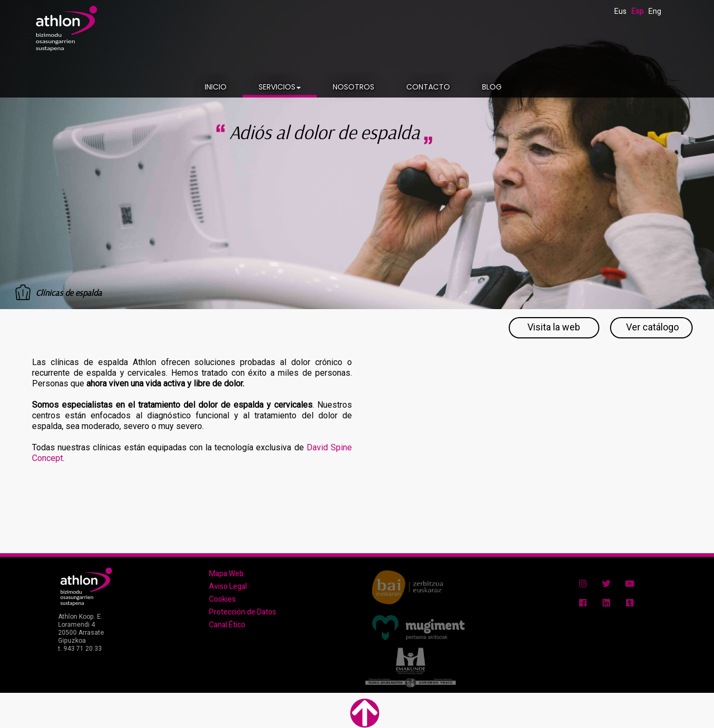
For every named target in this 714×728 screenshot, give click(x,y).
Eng (655, 11)
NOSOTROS (354, 87)
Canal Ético (227, 625)
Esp (637, 11)
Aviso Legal (228, 587)
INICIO (216, 87)
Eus (620, 11)
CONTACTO (428, 87)
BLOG (492, 87)
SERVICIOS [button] (280, 87)
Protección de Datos (243, 612)
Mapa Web (226, 574)
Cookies (222, 599)
